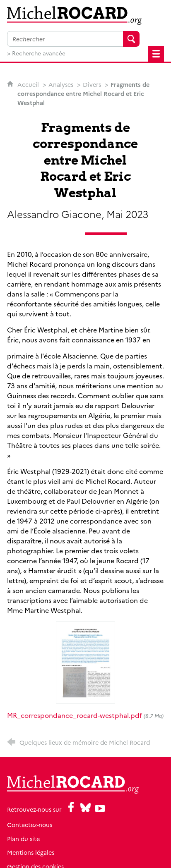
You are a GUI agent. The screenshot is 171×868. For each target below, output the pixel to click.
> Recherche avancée (36, 53)
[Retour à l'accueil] (86, 16)
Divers (92, 84)
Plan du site (23, 839)
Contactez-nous (30, 825)
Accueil (29, 84)
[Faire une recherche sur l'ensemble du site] (65, 39)
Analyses (61, 84)
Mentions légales (31, 852)
